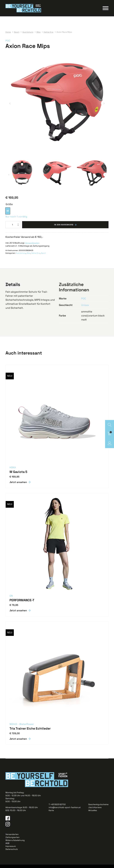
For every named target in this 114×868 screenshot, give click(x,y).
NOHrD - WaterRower (22, 727)
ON (11, 599)
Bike (28, 256)
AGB (7, 847)
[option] (8, 214)
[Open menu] (106, 10)
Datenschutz (12, 853)
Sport (43, 256)
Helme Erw (36, 256)
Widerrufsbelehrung (15, 844)
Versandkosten (32, 246)
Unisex (85, 308)
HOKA (13, 471)
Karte (51, 814)
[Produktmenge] (13, 228)
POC (8, 44)
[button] (10, 107)
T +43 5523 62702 (57, 808)
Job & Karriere (95, 811)
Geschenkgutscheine (98, 808)
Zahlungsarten (12, 841)
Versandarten (12, 838)
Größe (9, 208)
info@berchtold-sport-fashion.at (65, 811)
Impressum (11, 850)
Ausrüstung (21, 256)
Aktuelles (93, 814)
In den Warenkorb (64, 228)
